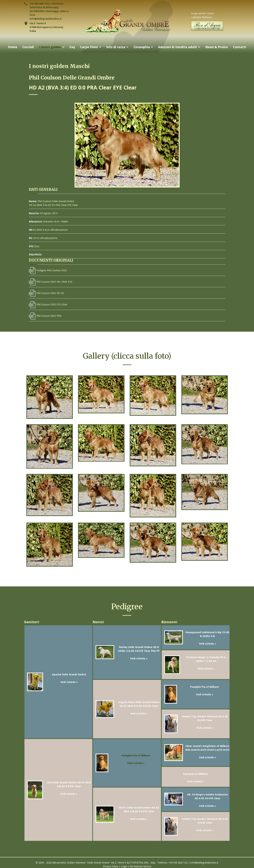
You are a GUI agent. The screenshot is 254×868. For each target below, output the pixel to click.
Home (11, 47)
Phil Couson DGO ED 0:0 (46, 293)
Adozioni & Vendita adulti (178, 47)
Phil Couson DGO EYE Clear (48, 304)
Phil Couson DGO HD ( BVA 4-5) (51, 282)
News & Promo (218, 47)
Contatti (241, 47)
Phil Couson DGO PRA (45, 316)
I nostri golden (49, 47)
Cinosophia (142, 47)
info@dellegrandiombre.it (46, 19)
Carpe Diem (88, 47)
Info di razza (115, 47)
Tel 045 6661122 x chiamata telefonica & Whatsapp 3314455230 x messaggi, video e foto (49, 9)
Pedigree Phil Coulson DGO (48, 270)
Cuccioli (27, 47)
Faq (71, 47)
